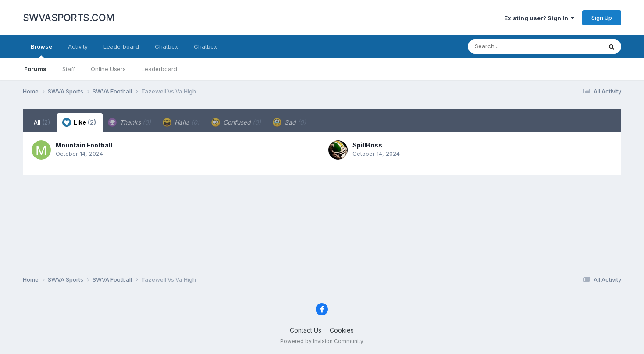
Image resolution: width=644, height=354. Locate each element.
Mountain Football (84, 145)
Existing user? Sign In (539, 18)
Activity (78, 46)
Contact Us (306, 330)
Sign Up (602, 18)
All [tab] (42, 122)
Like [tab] (79, 122)
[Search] (511, 46)
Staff (69, 69)
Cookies (342, 330)
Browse (41, 50)
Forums (35, 69)
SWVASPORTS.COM (69, 18)
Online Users (108, 69)
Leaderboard (159, 69)
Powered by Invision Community (322, 341)
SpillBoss (367, 145)
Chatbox (166, 46)
